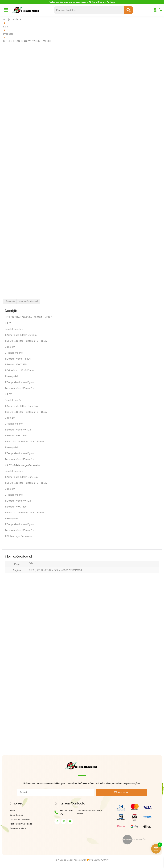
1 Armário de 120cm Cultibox (21, 336)
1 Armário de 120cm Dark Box (21, 407)
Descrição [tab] (10, 302)
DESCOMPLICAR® (100, 861)
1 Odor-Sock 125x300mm (19, 371)
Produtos (8, 34)
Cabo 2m (10, 347)
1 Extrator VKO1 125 (16, 365)
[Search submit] (129, 10)
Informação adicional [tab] (28, 302)
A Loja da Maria (12, 19)
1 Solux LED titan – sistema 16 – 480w (26, 342)
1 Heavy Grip (12, 377)
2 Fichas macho (14, 353)
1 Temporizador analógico (20, 383)
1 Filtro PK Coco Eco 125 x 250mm (25, 442)
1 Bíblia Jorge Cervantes (18, 537)
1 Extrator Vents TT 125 (18, 359)
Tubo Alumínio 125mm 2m (20, 389)
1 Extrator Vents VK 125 (18, 430)
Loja (6, 27)
